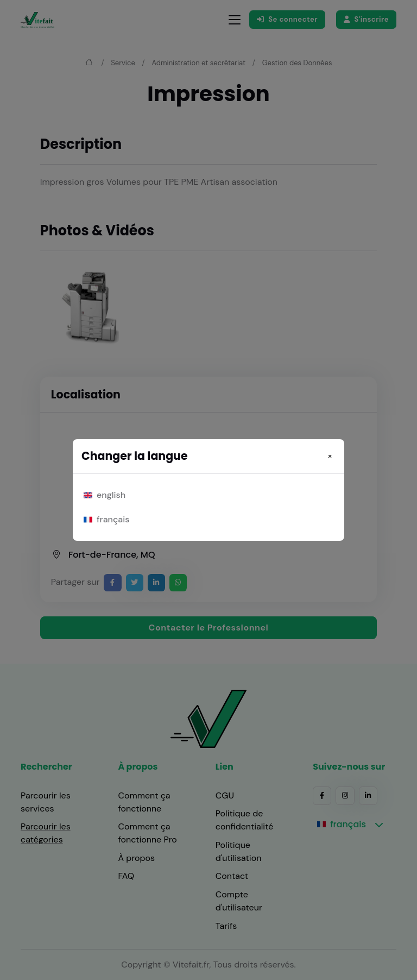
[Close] (330, 456)
